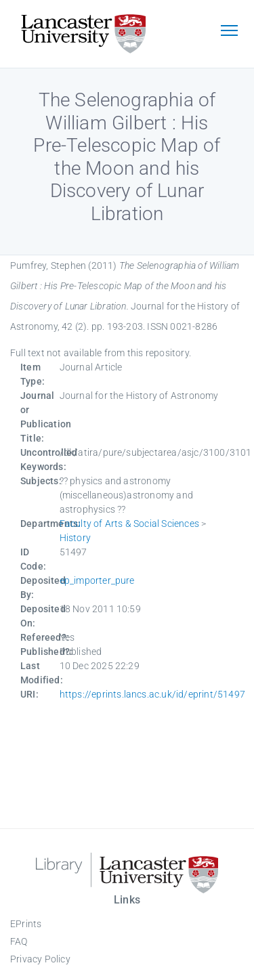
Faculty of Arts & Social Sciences (130, 524)
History (75, 538)
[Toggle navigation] (229, 32)
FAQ (19, 941)
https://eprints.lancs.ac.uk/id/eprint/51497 (153, 694)
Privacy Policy (40, 959)
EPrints (26, 924)
